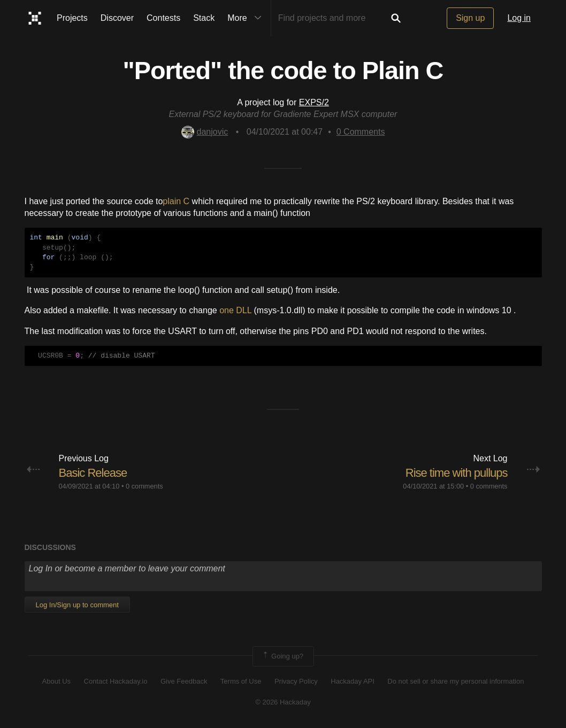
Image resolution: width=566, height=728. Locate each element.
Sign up (470, 18)
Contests (163, 18)
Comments (361, 132)
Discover (117, 18)
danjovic (205, 132)
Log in (519, 18)
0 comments (144, 486)
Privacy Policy (296, 681)
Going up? (282, 656)
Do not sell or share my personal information (456, 681)
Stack (204, 18)
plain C (176, 201)
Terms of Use (241, 681)
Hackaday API (353, 681)
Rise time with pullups (457, 473)
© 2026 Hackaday (283, 702)
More (247, 18)
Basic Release (93, 473)
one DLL (235, 310)
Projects (72, 18)
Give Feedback (184, 681)
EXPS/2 (314, 102)
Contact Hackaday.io (116, 681)
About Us (56, 681)
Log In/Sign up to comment (77, 605)
